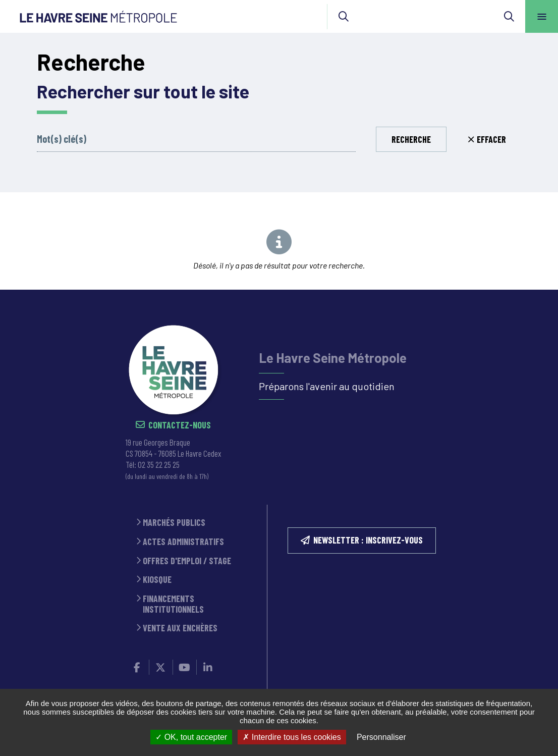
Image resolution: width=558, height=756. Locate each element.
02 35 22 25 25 (159, 464)
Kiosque (157, 580)
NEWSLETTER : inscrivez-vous (368, 540)
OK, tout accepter (191, 737)
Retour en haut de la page (533, 290)
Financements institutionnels (173, 604)
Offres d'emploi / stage (187, 561)
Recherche (411, 139)
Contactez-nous (180, 425)
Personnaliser (381, 737)
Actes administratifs (183, 542)
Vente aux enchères (180, 628)
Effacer (491, 139)
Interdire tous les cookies (292, 737)
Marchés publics (174, 523)
